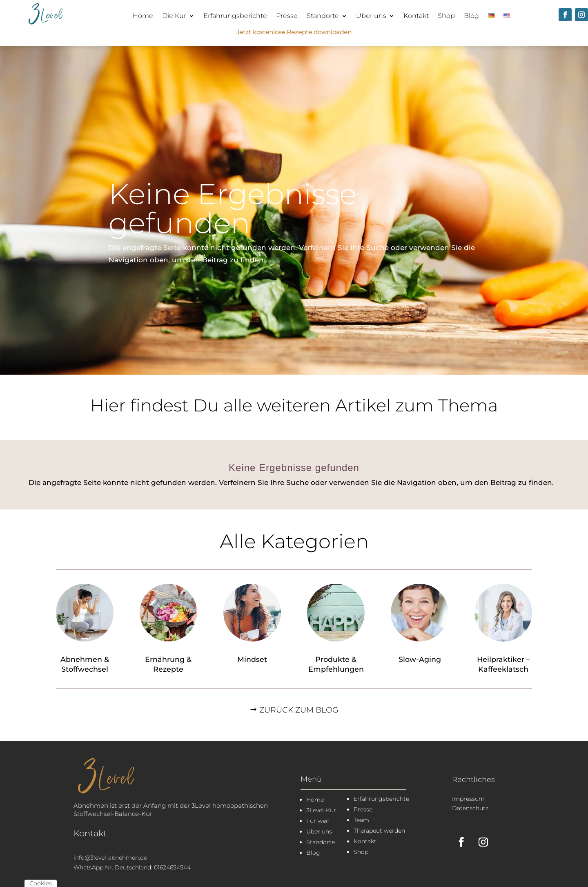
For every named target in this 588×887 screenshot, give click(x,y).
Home (143, 16)
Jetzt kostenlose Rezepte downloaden (294, 32)
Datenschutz (470, 808)
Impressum (468, 799)
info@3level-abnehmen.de (110, 858)
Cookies (41, 883)
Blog (471, 16)
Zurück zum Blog (299, 710)
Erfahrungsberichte (235, 16)
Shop (446, 16)
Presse (287, 16)
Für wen (318, 821)
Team (361, 820)
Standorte (323, 16)
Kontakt (416, 16)
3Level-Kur (321, 810)
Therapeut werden (379, 831)
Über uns (371, 16)
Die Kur (174, 16)
